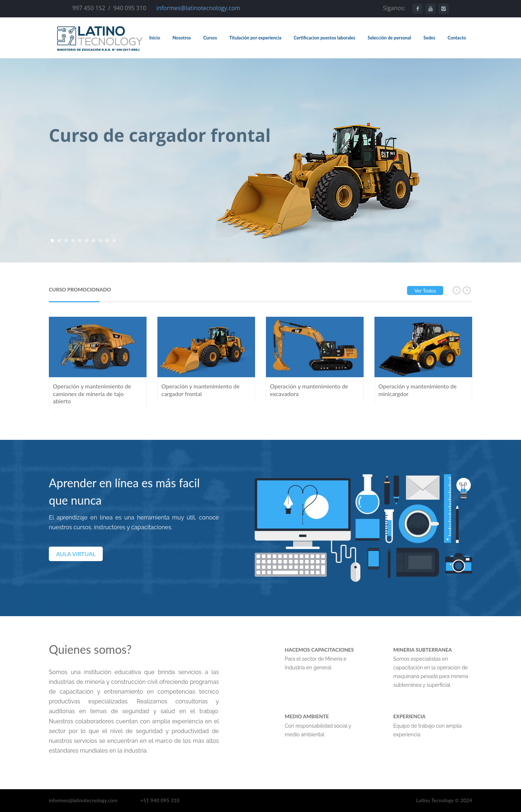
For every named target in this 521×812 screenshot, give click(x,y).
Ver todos (425, 291)
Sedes (429, 38)
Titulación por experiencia (255, 38)
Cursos (210, 38)
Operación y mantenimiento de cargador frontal (200, 390)
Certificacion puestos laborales (325, 38)
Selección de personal (389, 38)
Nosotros (182, 38)
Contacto (457, 38)
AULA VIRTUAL (76, 554)
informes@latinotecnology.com (198, 8)
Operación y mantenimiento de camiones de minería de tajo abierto (92, 394)
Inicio (154, 38)
